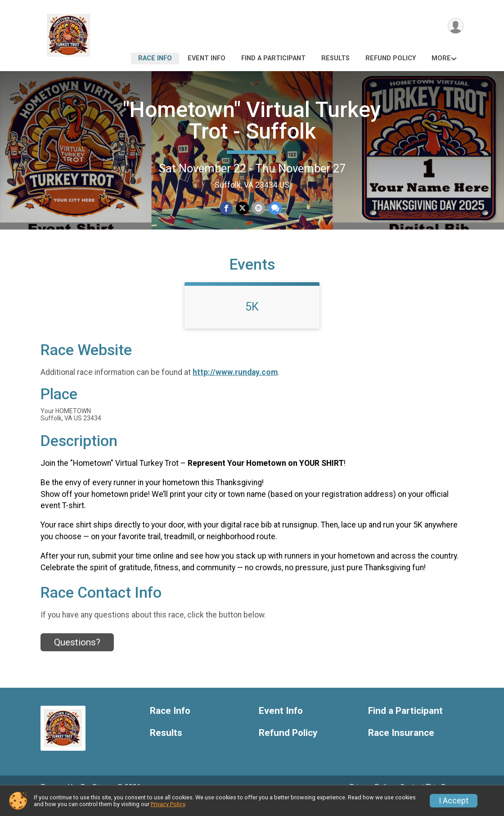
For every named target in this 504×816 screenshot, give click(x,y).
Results (335, 58)
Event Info (207, 58)
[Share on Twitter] (242, 208)
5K (252, 319)
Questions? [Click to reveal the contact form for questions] (77, 655)
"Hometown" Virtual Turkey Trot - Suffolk (252, 120)
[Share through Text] (274, 208)
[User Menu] (455, 26)
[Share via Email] (258, 208)
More (441, 58)
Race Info (155, 58)
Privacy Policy (168, 804)
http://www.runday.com (235, 385)
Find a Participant (273, 58)
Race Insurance (401, 745)
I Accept (454, 801)
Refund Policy (391, 58)
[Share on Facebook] (227, 208)
